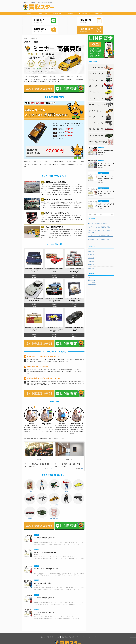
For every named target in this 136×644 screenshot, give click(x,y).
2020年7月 (91, 244)
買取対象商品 (98, 13)
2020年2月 (91, 258)
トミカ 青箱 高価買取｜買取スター (45, 602)
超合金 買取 (71, 13)
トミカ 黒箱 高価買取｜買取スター (45, 527)
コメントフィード (93, 272)
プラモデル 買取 (57, 13)
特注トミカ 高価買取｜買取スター (44, 573)
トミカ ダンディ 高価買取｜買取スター (46, 558)
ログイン (90, 267)
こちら (51, 458)
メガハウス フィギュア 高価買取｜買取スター (100, 229)
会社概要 (58, 627)
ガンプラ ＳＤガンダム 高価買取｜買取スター (100, 217)
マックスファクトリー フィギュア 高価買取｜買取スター (106, 168)
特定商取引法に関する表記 (68, 627)
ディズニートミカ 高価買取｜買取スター (46, 542)
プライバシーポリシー (82, 627)
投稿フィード (92, 270)
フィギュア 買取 (43, 13)
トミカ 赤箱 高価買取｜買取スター (45, 588)
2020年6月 (91, 248)
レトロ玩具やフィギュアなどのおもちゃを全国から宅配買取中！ (68, 638)
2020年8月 (91, 241)
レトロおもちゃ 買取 (85, 13)
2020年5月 (91, 251)
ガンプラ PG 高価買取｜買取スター (98, 213)
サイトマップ (92, 627)
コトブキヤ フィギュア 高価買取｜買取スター (100, 226)
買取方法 (29, 13)
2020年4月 (91, 254)
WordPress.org (92, 274)
